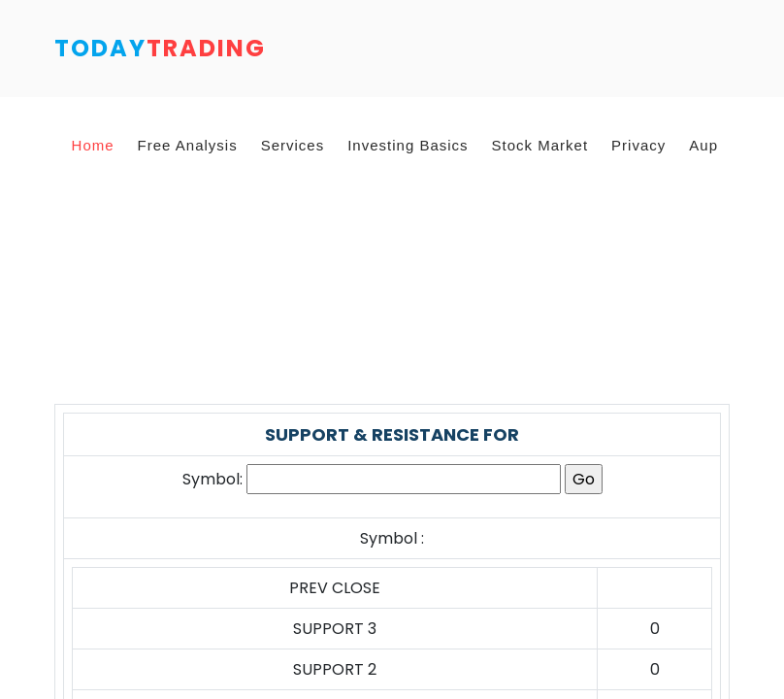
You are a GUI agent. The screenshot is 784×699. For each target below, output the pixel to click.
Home (93, 145)
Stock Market (540, 145)
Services (293, 145)
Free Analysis (188, 145)
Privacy (638, 145)
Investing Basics (408, 145)
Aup (703, 145)
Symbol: (212, 479)
